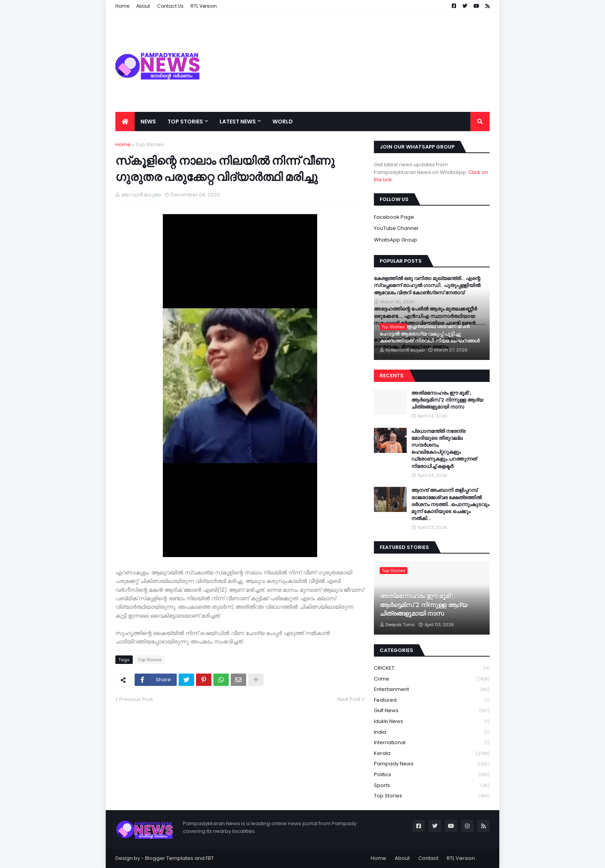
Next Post (349, 699)
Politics (432, 775)
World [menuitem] (283, 122)
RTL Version (461, 858)
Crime (432, 679)
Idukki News (432, 722)
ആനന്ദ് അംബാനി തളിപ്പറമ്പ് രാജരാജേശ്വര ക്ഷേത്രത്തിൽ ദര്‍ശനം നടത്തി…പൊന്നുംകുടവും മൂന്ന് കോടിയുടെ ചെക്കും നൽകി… (450, 504)
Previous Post (136, 699)
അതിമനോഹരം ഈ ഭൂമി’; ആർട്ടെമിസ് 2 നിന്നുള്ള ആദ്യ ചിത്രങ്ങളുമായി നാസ (447, 400)
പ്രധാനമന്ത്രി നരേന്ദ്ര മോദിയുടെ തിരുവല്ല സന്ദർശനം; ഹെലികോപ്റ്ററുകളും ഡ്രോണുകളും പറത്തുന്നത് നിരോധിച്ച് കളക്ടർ (444, 449)
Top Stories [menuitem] (185, 122)
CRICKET (432, 668)
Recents (392, 376)
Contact (428, 858)
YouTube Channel (396, 228)
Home (123, 144)
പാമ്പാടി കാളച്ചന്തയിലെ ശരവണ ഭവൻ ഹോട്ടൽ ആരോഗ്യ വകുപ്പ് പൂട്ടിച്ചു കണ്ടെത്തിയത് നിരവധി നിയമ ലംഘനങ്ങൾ (430, 334)
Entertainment (432, 690)
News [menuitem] (148, 122)
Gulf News (432, 711)
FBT (210, 858)
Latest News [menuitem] (238, 122)
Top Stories (150, 144)
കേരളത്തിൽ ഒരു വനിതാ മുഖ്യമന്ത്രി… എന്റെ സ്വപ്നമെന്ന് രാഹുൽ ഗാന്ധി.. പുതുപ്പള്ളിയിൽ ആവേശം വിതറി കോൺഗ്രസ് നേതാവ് (427, 285)
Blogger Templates (169, 858)
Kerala (432, 754)
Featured (432, 700)
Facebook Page (394, 217)
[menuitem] (125, 122)
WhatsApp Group (395, 240)
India (432, 732)
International (432, 743)
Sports (432, 786)
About (402, 858)
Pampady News (432, 764)
